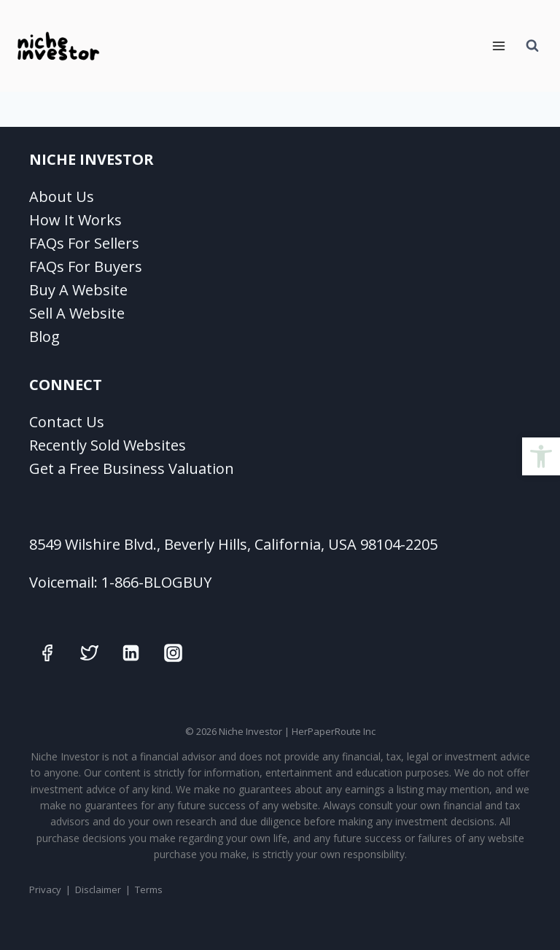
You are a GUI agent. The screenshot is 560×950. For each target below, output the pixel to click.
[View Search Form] (532, 46)
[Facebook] (47, 653)
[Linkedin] (131, 653)
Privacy (45, 889)
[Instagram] (173, 653)
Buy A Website (78, 290)
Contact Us (67, 422)
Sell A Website (77, 313)
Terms (149, 889)
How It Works (75, 220)
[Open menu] (498, 46)
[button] (541, 456)
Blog (44, 336)
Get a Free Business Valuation (132, 468)
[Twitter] (89, 653)
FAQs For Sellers (84, 243)
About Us (62, 196)
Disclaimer (98, 889)
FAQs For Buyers (86, 266)
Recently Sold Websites (108, 445)
